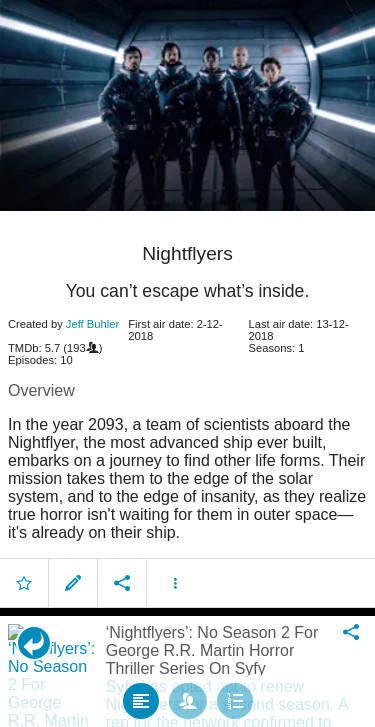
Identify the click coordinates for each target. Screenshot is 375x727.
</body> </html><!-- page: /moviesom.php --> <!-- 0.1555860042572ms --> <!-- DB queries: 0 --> (187, 363)
